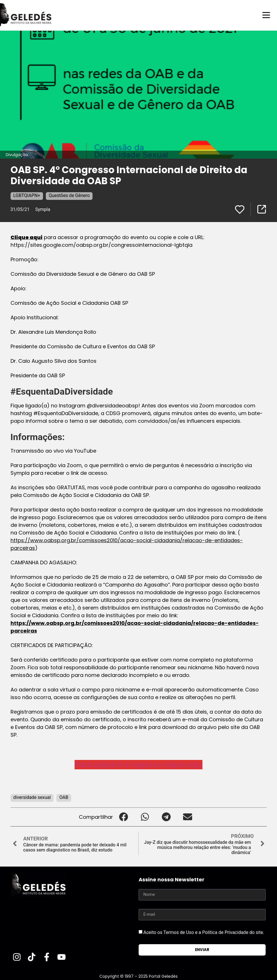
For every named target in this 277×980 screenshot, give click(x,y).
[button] (124, 817)
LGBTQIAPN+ (27, 195)
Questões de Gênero (69, 195)
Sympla (43, 209)
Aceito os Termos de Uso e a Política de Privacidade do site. (204, 932)
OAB (64, 797)
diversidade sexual (32, 797)
